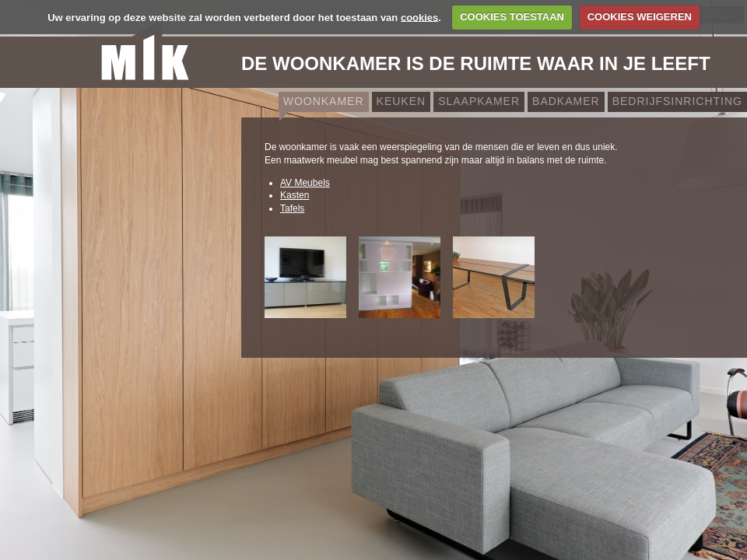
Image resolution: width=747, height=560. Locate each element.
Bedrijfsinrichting (677, 101)
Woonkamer (324, 101)
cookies (419, 17)
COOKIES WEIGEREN (640, 17)
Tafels (292, 208)
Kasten (295, 195)
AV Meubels (305, 183)
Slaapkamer (479, 101)
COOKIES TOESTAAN (512, 17)
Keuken (402, 101)
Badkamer (566, 101)
